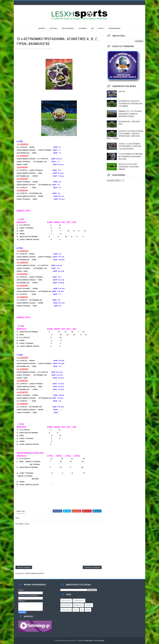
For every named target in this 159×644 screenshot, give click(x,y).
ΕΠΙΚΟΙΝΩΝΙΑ (115, 28)
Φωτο (76, 610)
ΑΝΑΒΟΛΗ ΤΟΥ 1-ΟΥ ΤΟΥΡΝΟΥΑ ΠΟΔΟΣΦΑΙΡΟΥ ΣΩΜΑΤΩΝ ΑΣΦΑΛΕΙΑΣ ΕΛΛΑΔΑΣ (130, 114)
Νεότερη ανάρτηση (24, 567)
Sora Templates (99, 641)
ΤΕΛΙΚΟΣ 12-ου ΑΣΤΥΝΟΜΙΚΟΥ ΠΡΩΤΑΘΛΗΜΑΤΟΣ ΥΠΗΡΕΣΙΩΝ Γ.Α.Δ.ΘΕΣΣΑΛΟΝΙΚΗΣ (130, 146)
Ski (82, 610)
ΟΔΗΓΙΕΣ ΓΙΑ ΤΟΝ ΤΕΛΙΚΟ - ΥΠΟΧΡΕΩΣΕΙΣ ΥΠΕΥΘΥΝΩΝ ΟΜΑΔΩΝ (128, 167)
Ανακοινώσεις (79, 601)
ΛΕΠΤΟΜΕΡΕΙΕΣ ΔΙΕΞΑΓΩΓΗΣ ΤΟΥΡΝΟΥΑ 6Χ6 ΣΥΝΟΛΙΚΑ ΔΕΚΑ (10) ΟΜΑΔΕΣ (130, 104)
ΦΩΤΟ (101, 28)
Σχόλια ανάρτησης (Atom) (34, 573)
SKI (93, 28)
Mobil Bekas (89, 641)
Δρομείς (89, 605)
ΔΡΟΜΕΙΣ (83, 28)
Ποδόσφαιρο (66, 610)
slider (50, 49)
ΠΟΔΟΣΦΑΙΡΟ (68, 28)
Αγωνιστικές (24, 49)
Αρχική (42, 28)
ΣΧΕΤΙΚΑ (53, 28)
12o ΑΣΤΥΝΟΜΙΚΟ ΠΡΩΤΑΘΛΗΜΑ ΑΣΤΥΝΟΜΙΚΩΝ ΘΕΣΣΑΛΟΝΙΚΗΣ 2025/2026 (130, 157)
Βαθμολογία (43, 49)
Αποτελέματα (34, 49)
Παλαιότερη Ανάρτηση (92, 567)
